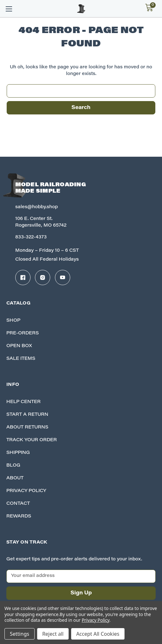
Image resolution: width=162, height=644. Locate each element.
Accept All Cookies (98, 634)
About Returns (27, 428)
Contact (18, 504)
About (15, 478)
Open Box (19, 346)
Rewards (19, 517)
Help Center (24, 402)
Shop (13, 321)
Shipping (18, 453)
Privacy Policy (26, 491)
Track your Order (32, 440)
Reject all (53, 634)
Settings (20, 634)
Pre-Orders (23, 333)
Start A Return (27, 415)
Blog (13, 466)
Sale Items (21, 359)
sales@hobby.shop (37, 207)
